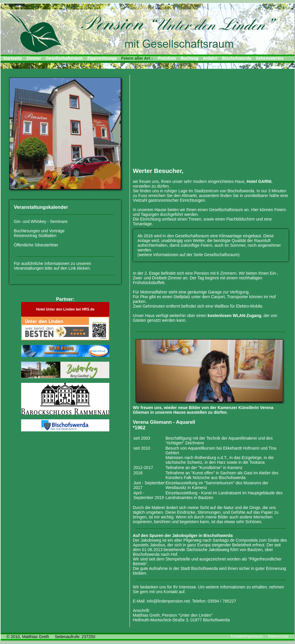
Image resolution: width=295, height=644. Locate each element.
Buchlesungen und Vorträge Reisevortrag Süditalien (39, 233)
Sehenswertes (270, 58)
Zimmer (34, 58)
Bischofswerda (237, 58)
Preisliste (167, 58)
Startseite (12, 58)
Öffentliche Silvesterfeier (36, 245)
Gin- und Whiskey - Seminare (41, 221)
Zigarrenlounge (102, 58)
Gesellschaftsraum (64, 58)
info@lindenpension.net (168, 601)
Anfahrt (210, 58)
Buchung (189, 58)
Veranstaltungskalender (41, 207)
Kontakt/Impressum (247, 636)
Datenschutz (278, 636)
